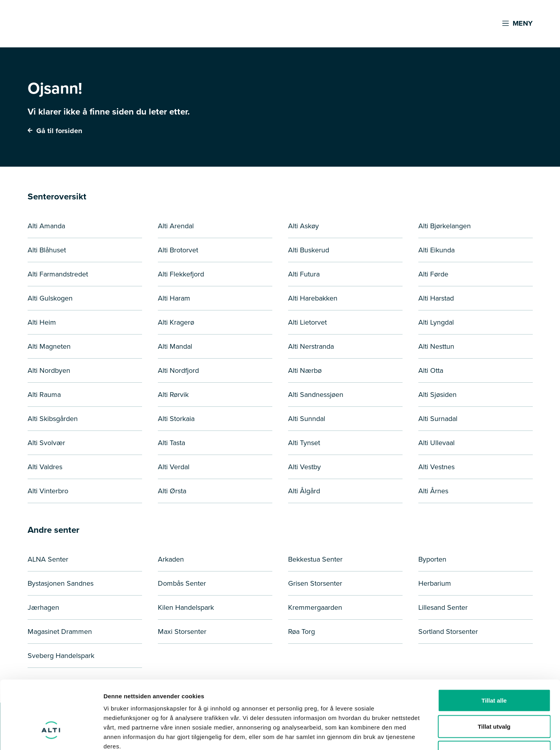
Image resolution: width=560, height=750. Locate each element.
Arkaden (171, 559)
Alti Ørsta (172, 491)
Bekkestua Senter (315, 559)
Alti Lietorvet (307, 322)
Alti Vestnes (436, 467)
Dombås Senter (182, 583)
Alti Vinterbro (48, 491)
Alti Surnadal (438, 419)
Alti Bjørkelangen (445, 226)
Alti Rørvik (173, 395)
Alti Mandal (175, 346)
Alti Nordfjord (178, 370)
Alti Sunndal (307, 419)
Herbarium (435, 583)
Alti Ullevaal (436, 443)
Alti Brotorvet (178, 250)
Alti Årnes (433, 491)
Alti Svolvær (46, 443)
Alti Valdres (45, 467)
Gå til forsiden (55, 131)
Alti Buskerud (309, 250)
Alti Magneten (49, 346)
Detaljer (420, 734)
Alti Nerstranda (311, 346)
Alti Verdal (174, 467)
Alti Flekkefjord (181, 274)
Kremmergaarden (315, 607)
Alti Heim (42, 322)
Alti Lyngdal (436, 322)
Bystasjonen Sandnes (61, 583)
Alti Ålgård (304, 491)
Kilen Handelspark (186, 607)
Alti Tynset (304, 443)
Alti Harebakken (313, 298)
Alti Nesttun (436, 346)
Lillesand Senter (443, 607)
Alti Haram (174, 298)
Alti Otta (431, 370)
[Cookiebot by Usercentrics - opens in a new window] (51, 735)
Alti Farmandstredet (58, 274)
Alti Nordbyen (49, 370)
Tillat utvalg (494, 672)
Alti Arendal (176, 226)
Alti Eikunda (436, 250)
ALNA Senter (48, 559)
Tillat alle (494, 646)
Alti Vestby (304, 467)
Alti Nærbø (305, 370)
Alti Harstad (436, 298)
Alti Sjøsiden (437, 395)
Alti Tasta (171, 443)
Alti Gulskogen (50, 298)
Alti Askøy (303, 226)
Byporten (432, 559)
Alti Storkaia (176, 419)
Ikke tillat (494, 698)
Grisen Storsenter (315, 583)
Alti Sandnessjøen (316, 395)
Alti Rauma (44, 395)
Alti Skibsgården (53, 419)
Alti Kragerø (176, 322)
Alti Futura (304, 274)
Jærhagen (43, 607)
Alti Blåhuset (47, 250)
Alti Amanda (46, 226)
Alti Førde (433, 274)
